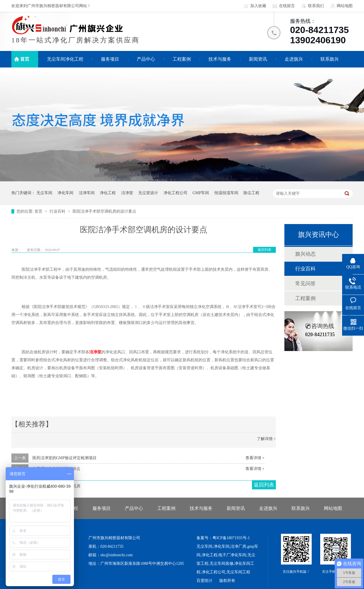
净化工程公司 (175, 193)
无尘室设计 (148, 193)
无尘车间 (44, 193)
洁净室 (127, 193)
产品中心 (146, 59)
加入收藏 (258, 6)
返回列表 (264, 250)
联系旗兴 (330, 59)
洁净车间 (87, 193)
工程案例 (182, 59)
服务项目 (110, 59)
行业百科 (58, 211)
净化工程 (108, 193)
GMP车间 (201, 193)
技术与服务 (220, 59)
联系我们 (316, 6)
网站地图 (345, 6)
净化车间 (65, 193)
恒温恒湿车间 (226, 193)
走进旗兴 (294, 59)
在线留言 (287, 6)
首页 (25, 59)
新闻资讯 (258, 59)
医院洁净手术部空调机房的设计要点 (104, 211)
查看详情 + (255, 458)
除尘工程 (251, 193)
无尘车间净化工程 (65, 59)
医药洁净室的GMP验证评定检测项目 (65, 458)
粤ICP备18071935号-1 (231, 538)
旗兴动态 (305, 254)
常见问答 (305, 284)
